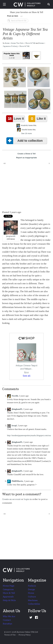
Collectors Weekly (27, 5)
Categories (8, 589)
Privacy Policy (25, 635)
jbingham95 (11, 229)
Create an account (11, 499)
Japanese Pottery (10, 46)
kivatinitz (24, 125)
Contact (7, 620)
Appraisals (8, 597)
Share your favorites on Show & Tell (26, 12)
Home (31, 593)
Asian (7, 43)
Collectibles (34, 604)
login (26, 499)
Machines (33, 600)
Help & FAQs (9, 600)
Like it (38, 119)
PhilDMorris (17, 481)
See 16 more (26, 133)
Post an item (13, 16)
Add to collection (25, 141)
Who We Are (9, 616)
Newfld (24, 130)
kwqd (14, 426)
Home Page (9, 586)
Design (31, 589)
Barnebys (7, 624)
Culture (32, 597)
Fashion (32, 586)
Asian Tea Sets (17, 43)
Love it (16, 119)
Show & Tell (30, 43)
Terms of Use (10, 635)
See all (27, 376)
